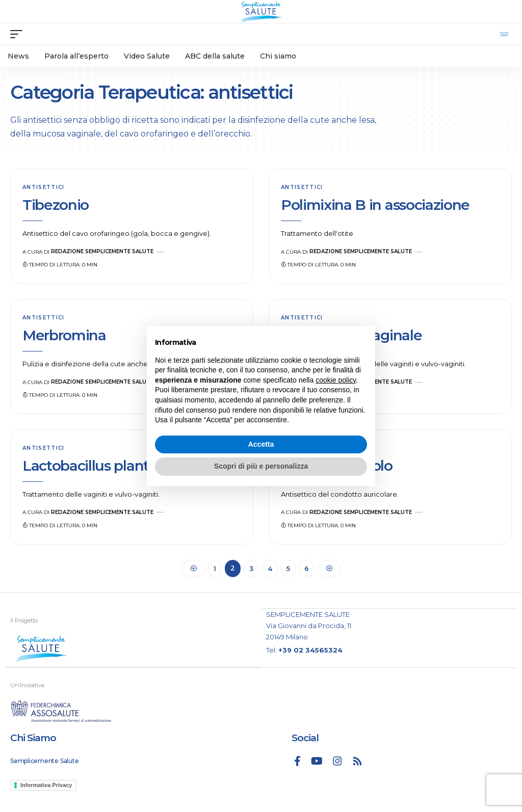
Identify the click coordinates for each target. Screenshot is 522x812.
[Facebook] (297, 761)
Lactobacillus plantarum (103, 466)
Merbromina (64, 335)
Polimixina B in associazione (375, 205)
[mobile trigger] (19, 34)
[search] (504, 34)
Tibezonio (56, 205)
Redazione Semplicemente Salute (102, 251)
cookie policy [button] (336, 380)
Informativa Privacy (46, 785)
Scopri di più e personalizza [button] (261, 466)
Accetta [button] (261, 444)
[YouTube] (317, 761)
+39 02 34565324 (310, 650)
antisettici (44, 187)
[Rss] (357, 761)
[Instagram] (337, 761)
